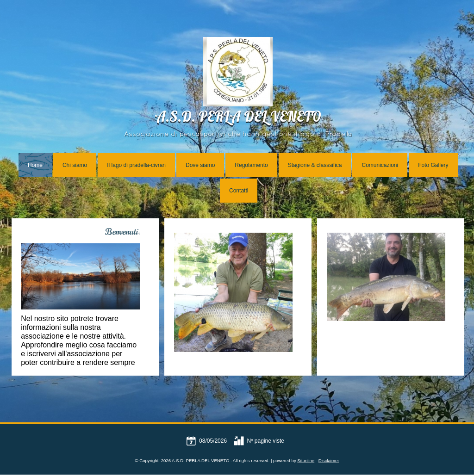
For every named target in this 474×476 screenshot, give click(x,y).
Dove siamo (200, 165)
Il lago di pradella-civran (136, 165)
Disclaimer (329, 461)
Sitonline (306, 461)
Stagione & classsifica (315, 165)
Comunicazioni (380, 165)
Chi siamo (75, 165)
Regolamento (251, 165)
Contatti (239, 191)
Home (35, 165)
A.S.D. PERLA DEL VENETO (238, 118)
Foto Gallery (433, 165)
